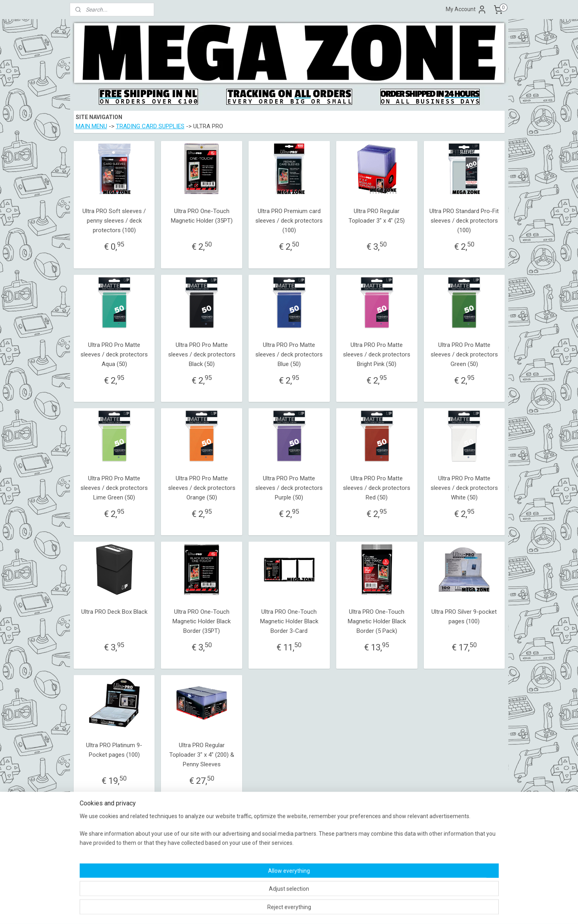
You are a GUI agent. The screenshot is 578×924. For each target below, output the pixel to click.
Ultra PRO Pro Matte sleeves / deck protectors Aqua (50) (114, 354)
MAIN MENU (91, 126)
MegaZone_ (354, 847)
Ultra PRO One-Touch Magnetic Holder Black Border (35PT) (202, 621)
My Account (466, 10)
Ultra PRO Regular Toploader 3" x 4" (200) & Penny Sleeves (201, 755)
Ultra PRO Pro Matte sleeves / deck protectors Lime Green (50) (114, 488)
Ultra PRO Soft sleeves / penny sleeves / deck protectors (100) (114, 221)
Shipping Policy (265, 847)
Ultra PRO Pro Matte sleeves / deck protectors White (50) (464, 488)
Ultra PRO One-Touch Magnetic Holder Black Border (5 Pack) (376, 621)
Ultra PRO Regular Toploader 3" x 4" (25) (377, 216)
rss (272, 909)
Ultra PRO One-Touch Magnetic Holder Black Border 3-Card (289, 621)
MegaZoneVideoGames (368, 839)
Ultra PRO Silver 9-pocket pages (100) (464, 617)
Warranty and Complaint (275, 854)
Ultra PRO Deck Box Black (114, 612)
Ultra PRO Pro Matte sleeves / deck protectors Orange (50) (201, 488)
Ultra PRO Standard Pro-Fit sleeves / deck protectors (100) (464, 221)
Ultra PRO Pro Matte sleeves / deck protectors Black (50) (201, 354)
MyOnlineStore (370, 909)
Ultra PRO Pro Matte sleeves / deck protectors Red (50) (377, 488)
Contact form (88, 870)
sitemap (257, 909)
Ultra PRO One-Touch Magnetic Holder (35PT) (201, 216)
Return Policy (263, 862)
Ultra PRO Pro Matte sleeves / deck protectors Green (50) (464, 354)
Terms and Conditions (273, 839)
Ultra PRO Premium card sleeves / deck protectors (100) (289, 221)
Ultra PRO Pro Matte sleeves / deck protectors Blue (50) (289, 354)
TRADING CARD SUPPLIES (150, 126)
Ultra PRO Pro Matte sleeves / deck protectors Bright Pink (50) (377, 354)
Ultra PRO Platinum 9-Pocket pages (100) (114, 750)
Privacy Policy (264, 870)
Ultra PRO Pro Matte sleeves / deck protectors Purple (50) (289, 488)
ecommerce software (302, 909)
